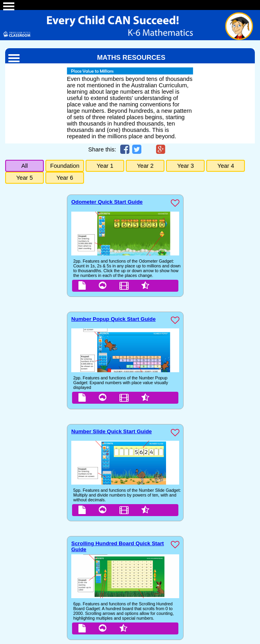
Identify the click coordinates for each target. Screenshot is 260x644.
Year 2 (145, 166)
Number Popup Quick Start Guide (113, 319)
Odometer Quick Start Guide (107, 202)
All (24, 166)
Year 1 (105, 166)
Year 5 (25, 178)
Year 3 (186, 166)
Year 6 (65, 178)
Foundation (65, 166)
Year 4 (226, 166)
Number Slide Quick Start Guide (111, 431)
